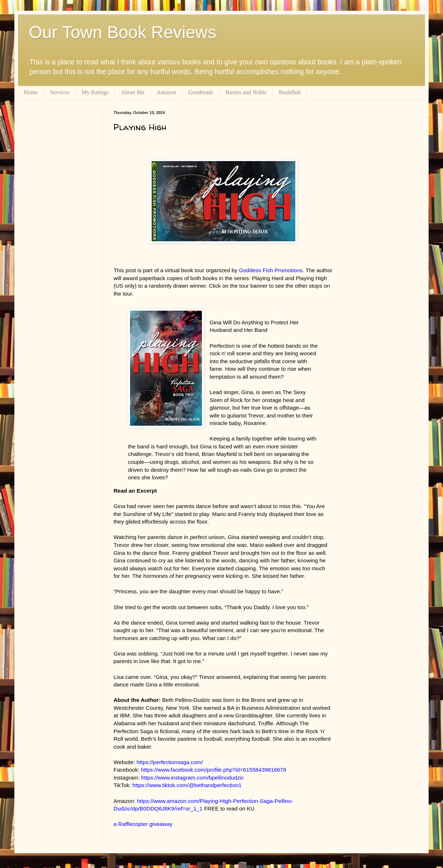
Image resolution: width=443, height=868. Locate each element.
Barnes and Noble (246, 92)
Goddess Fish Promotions (271, 270)
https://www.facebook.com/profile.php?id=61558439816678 (213, 770)
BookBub (290, 92)
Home (31, 92)
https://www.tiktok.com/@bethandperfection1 (187, 785)
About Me (132, 92)
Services (60, 92)
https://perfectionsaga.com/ (170, 762)
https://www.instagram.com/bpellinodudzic (193, 778)
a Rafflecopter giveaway (143, 824)
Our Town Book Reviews (123, 32)
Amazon (166, 92)
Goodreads (201, 92)
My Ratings (95, 92)
